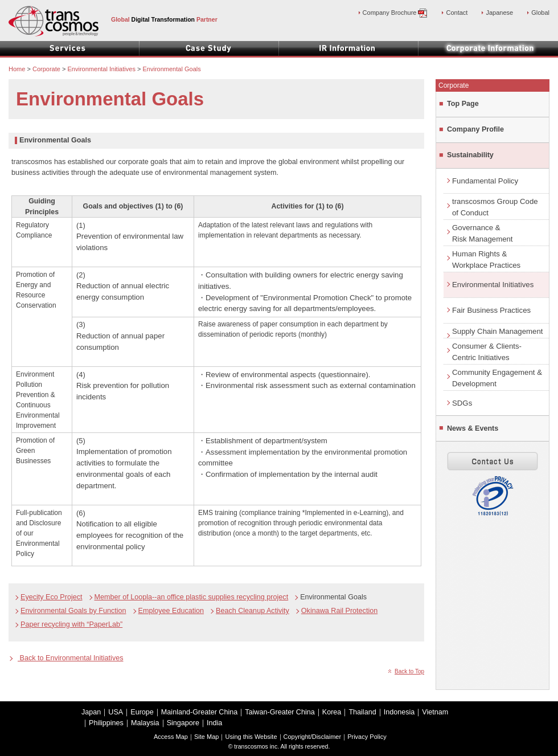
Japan (91, 712)
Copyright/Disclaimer (313, 737)
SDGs (462, 403)
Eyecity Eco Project (52, 597)
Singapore (183, 723)
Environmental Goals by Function (73, 611)
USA (116, 712)
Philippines (106, 723)
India (214, 723)
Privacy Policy (367, 737)
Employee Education (171, 611)
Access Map (171, 737)
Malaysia (145, 723)
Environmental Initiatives (493, 285)
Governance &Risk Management (483, 233)
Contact (457, 13)
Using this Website (251, 737)
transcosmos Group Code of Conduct (495, 207)
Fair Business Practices (491, 310)
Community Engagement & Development (497, 378)
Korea (332, 712)
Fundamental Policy (485, 181)
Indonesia (399, 712)
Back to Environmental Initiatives (71, 658)
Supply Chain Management (497, 331)
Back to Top (409, 671)
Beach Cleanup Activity (253, 611)
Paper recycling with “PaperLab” (71, 624)
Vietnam (435, 712)
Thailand (362, 712)
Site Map (206, 737)
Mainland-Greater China (199, 712)
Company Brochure (395, 13)
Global (540, 13)
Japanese (499, 13)
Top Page (463, 104)
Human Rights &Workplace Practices (486, 260)
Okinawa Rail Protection (339, 611)
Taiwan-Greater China (280, 712)
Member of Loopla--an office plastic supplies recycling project (192, 597)
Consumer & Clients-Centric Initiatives (487, 352)
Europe (142, 712)
